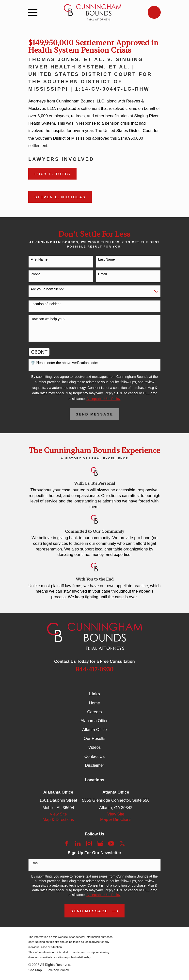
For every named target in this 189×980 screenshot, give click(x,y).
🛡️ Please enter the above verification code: (64, 363)
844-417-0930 (94, 669)
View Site (58, 814)
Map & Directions (58, 820)
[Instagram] (89, 843)
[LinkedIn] (78, 843)
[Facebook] (67, 843)
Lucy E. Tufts (52, 174)
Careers (94, 712)
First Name (39, 259)
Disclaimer (94, 765)
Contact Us (94, 756)
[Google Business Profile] (100, 843)
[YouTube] (111, 843)
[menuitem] (35, 970)
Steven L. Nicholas (60, 197)
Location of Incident (46, 304)
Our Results (94, 739)
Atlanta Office (94, 730)
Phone (36, 274)
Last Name (107, 259)
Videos (95, 747)
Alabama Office (94, 721)
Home (94, 703)
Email (102, 274)
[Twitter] (122, 843)
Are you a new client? (47, 289)
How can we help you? (48, 319)
